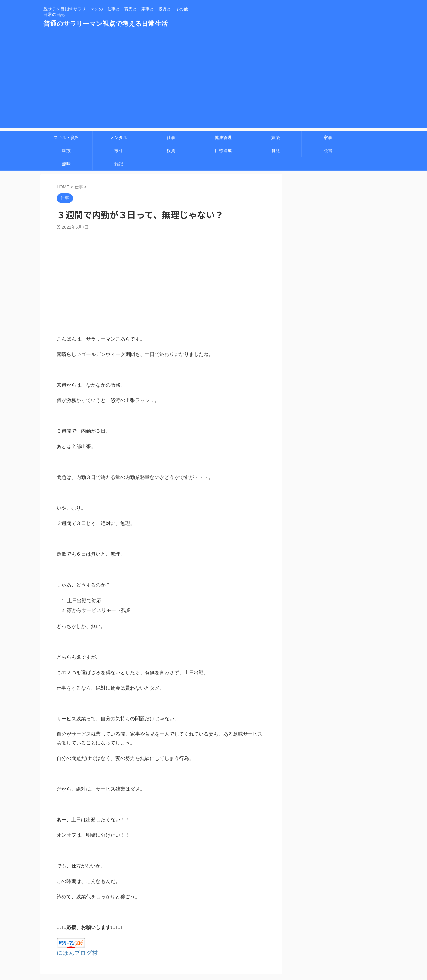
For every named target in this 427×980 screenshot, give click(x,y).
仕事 (171, 138)
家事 (328, 138)
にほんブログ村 (74, 953)
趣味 (66, 164)
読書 (328, 151)
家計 (119, 151)
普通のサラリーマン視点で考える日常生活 (106, 24)
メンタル (119, 138)
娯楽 (276, 138)
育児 (276, 151)
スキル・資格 (66, 138)
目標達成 (223, 151)
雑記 (119, 164)
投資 (171, 151)
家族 (66, 151)
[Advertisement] (214, 82)
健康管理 (223, 138)
